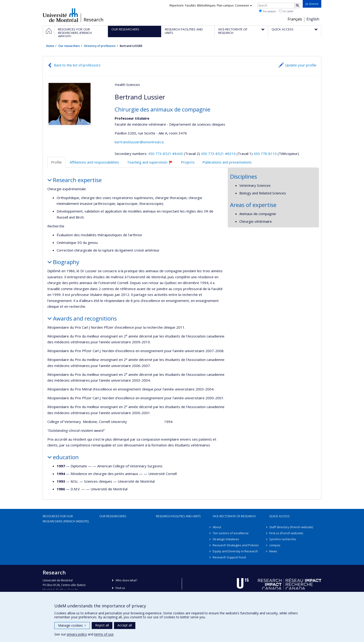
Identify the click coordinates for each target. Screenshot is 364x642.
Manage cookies (72, 625)
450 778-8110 (266, 154)
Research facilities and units (178, 516)
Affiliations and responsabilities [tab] (94, 162)
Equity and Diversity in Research (235, 551)
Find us (120, 588)
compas (275, 545)
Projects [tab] (188, 162)
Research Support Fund (229, 557)
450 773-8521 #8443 (166, 154)
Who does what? (126, 580)
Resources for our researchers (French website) (66, 519)
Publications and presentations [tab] (227, 162)
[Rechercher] (297, 6)
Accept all (125, 625)
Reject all (102, 625)
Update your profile (301, 65)
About (217, 527)
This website (267, 11)
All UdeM (286, 11)
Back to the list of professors (77, 65)
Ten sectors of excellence (231, 533)
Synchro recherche (283, 539)
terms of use (104, 634)
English (313, 19)
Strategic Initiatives (226, 539)
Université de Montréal (60, 15)
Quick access (279, 516)
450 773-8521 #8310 (218, 154)
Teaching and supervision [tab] (152, 164)
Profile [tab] (56, 162)
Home (50, 46)
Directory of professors (100, 46)
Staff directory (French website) (291, 527)
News (273, 551)
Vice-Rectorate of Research (234, 516)
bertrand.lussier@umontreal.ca (139, 142)
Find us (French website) (286, 533)
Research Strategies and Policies (236, 545)
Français (295, 19)
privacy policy (77, 634)
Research (94, 20)
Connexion (243, 5)
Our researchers (69, 46)
